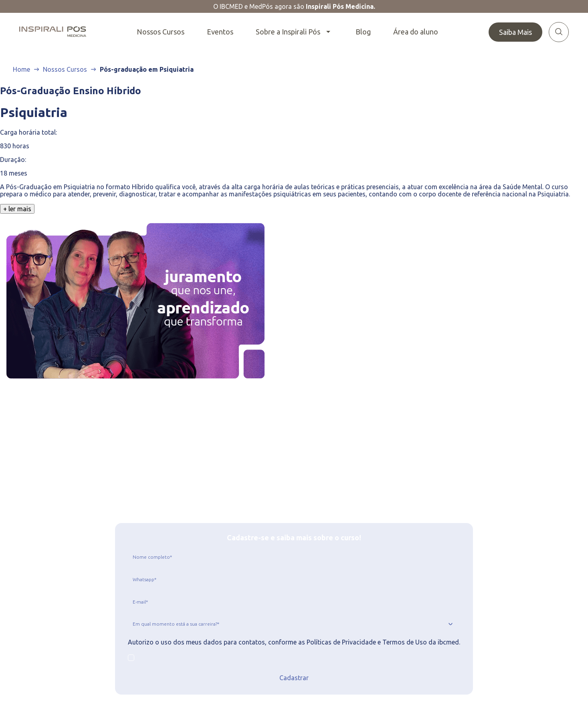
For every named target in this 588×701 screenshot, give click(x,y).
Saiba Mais (515, 32)
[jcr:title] (294, 557)
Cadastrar (294, 678)
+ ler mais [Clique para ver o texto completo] (17, 209)
